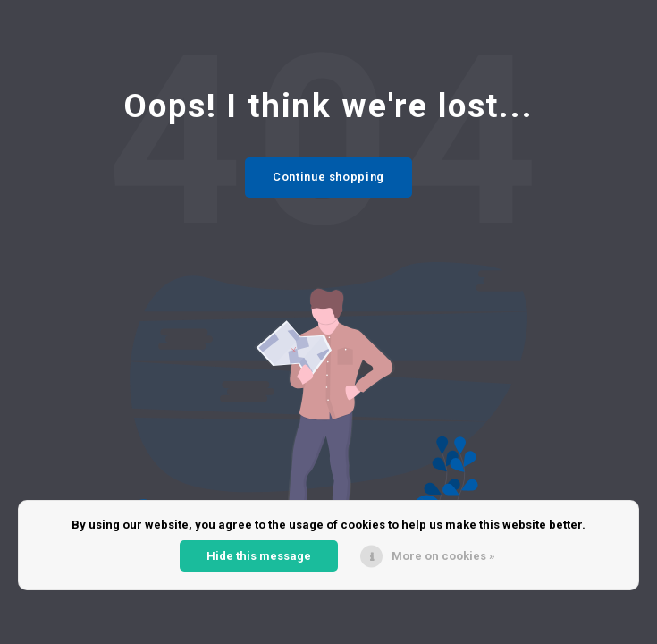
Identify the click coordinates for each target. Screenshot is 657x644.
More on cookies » (443, 556)
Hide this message (259, 556)
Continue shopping (328, 177)
